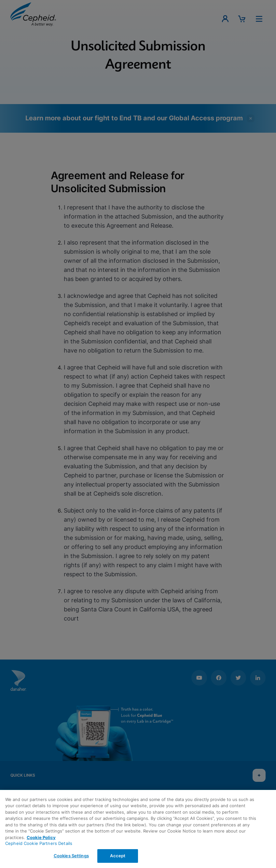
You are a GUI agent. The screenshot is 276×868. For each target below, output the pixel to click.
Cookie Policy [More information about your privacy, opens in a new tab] (41, 837)
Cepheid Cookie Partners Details (39, 843)
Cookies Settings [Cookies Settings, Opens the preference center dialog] (71, 856)
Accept (118, 856)
